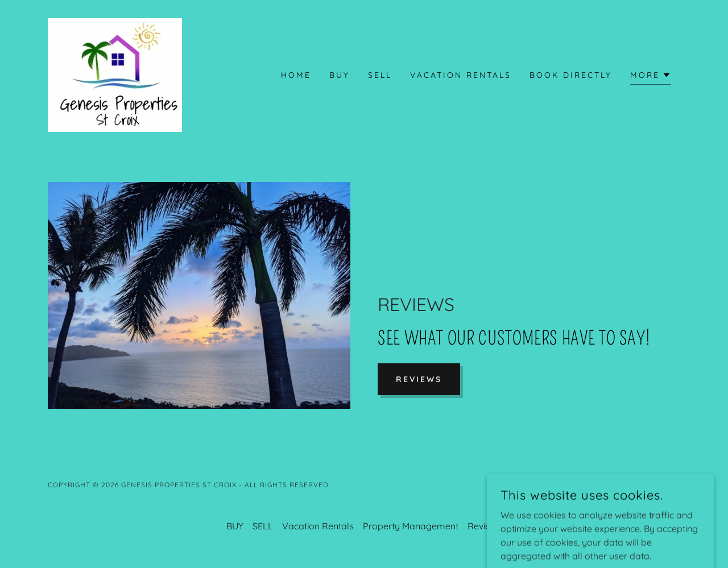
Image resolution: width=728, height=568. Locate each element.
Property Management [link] (411, 526)
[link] (115, 74)
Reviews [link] (485, 526)
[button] (651, 76)
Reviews (419, 379)
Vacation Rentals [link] (461, 75)
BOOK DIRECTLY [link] (571, 75)
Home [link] (296, 75)
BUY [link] (340, 75)
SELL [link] (380, 75)
